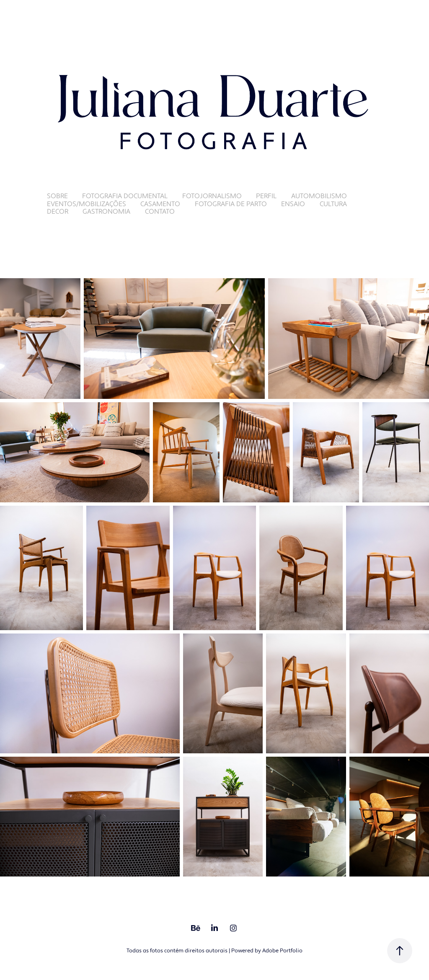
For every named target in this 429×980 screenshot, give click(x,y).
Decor (58, 212)
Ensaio (293, 204)
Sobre (57, 196)
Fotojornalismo (212, 196)
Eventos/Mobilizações (87, 204)
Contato (160, 212)
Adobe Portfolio (282, 951)
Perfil (266, 196)
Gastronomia (106, 212)
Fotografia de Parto (231, 204)
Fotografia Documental (125, 196)
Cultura (333, 204)
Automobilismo (319, 196)
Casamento (160, 204)
